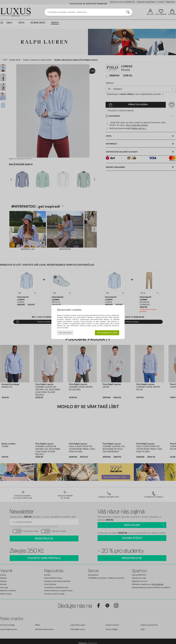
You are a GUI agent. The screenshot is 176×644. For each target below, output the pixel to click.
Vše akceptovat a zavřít (107, 333)
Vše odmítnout (65, 333)
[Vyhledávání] (128, 12)
